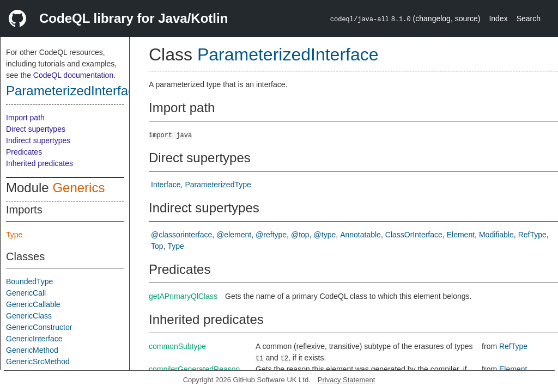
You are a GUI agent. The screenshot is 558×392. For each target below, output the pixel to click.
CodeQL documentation (73, 75)
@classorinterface (181, 235)
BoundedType (29, 281)
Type (14, 235)
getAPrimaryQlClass (183, 296)
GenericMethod (32, 350)
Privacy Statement (347, 380)
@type (325, 235)
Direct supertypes (36, 129)
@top (300, 235)
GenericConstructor (39, 327)
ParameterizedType (218, 185)
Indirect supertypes (38, 140)
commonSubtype (177, 346)
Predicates (24, 152)
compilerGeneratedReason (194, 369)
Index (498, 19)
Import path (25, 118)
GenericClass (29, 316)
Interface (166, 185)
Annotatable (360, 235)
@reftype (271, 235)
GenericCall (26, 293)
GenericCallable (33, 304)
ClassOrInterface (414, 235)
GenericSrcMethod (38, 362)
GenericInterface (34, 339)
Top (157, 246)
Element (461, 235)
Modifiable (496, 235)
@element (234, 235)
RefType (532, 235)
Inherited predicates (40, 163)
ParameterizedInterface (74, 91)
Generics (78, 188)
